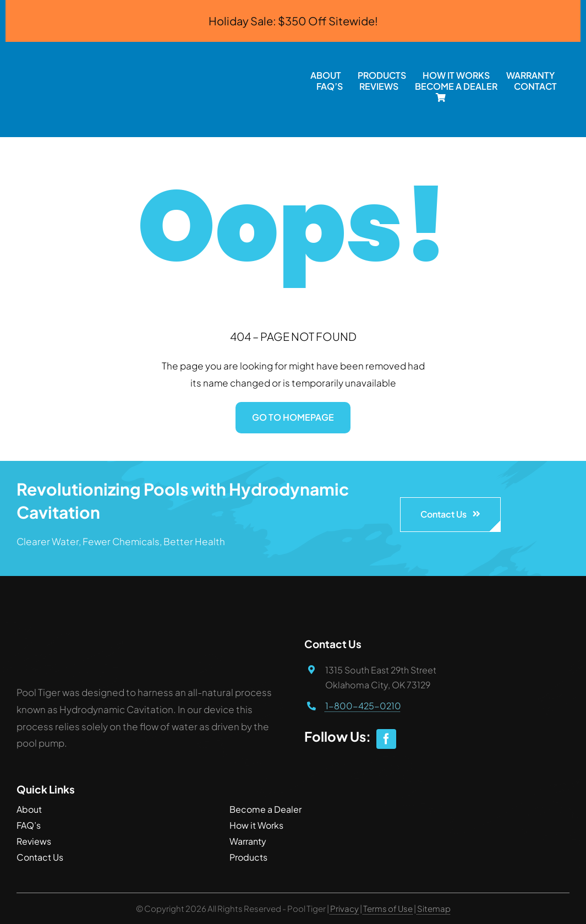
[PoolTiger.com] (149, 46)
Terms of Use (388, 908)
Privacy (345, 908)
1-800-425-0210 (363, 706)
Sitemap (434, 908)
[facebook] (386, 739)
